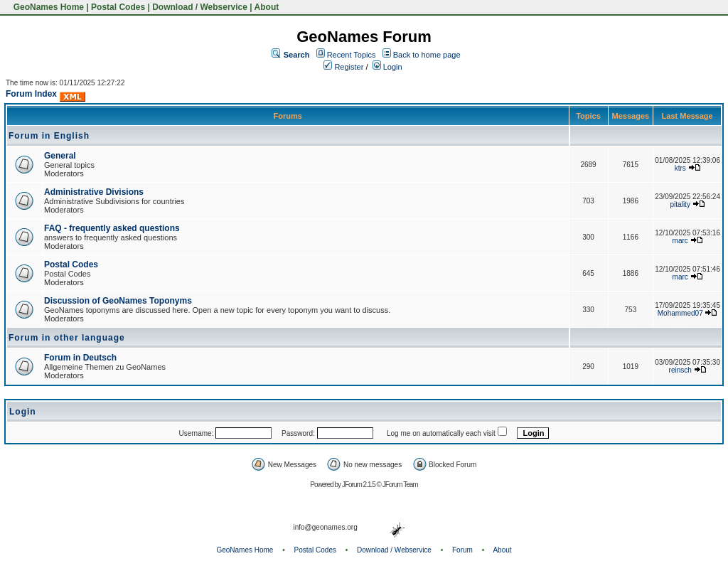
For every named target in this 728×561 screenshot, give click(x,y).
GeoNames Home (47, 7)
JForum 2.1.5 (359, 485)
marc (680, 241)
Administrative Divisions (94, 192)
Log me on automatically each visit (441, 433)
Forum (462, 550)
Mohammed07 (680, 313)
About (267, 7)
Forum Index (31, 94)
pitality (680, 204)
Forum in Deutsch (80, 358)
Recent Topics (352, 55)
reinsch (680, 370)
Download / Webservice (200, 7)
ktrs (680, 168)
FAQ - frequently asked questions (112, 228)
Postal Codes (118, 7)
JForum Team (400, 485)
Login (387, 67)
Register (343, 67)
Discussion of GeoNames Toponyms (118, 301)
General (60, 156)
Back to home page (427, 55)
